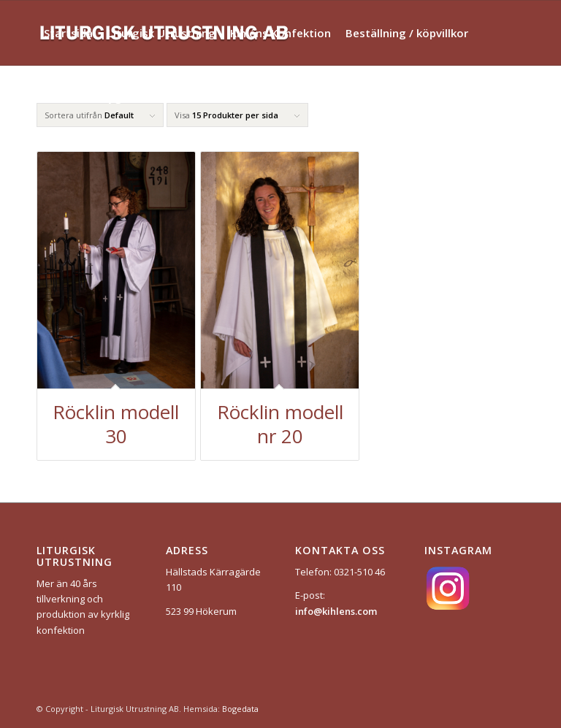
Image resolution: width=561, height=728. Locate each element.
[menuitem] (68, 33)
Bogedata (240, 709)
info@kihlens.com (336, 611)
